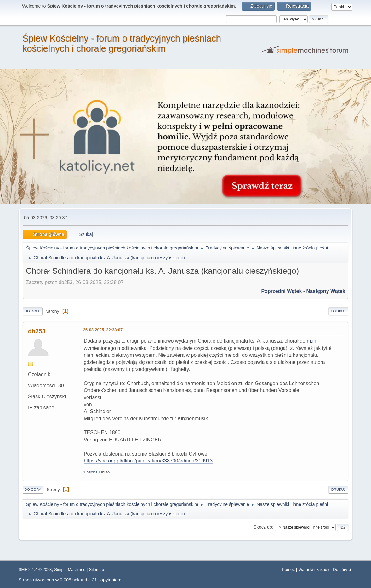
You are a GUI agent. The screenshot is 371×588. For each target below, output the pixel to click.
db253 (37, 331)
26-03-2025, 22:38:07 (103, 330)
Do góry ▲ (343, 570)
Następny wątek (326, 291)
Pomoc (288, 570)
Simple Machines (70, 570)
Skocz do (263, 527)
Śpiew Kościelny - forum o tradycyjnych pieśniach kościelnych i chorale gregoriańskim (122, 43)
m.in (311, 341)
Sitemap (97, 570)
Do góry (33, 490)
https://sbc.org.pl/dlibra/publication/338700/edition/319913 (148, 461)
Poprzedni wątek (281, 291)
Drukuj (338, 311)
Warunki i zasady (314, 570)
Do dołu (33, 311)
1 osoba (90, 472)
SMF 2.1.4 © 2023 (35, 570)
